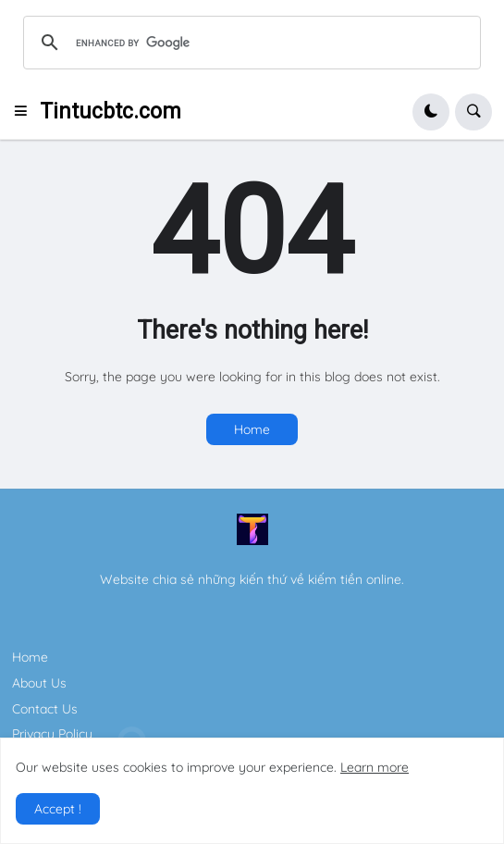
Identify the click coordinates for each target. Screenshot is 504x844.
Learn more (375, 767)
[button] (26, 112)
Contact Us (45, 709)
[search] (249, 43)
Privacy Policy (52, 734)
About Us (39, 683)
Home (252, 429)
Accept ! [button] (58, 809)
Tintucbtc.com (111, 112)
